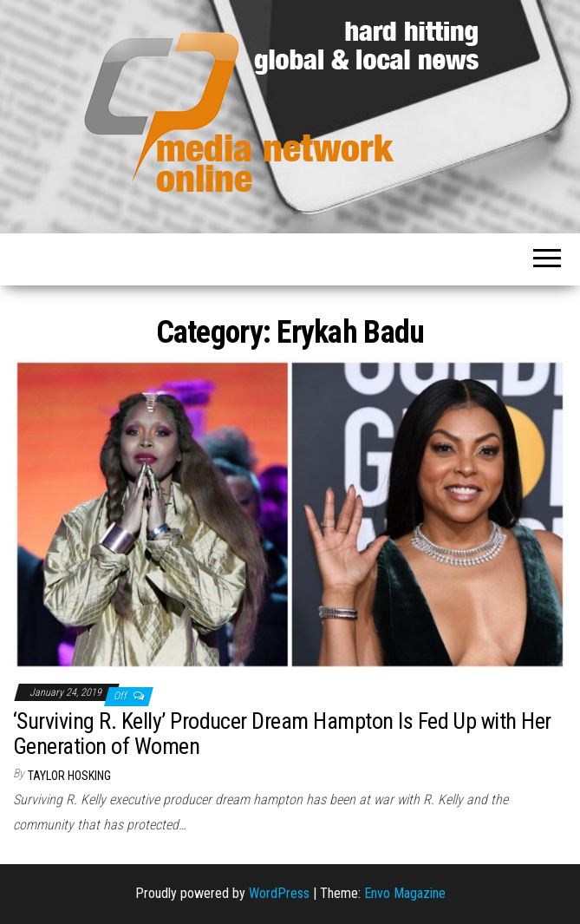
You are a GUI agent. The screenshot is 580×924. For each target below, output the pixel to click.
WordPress (279, 893)
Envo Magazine (405, 893)
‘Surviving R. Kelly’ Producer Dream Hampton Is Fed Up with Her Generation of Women (282, 734)
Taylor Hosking (69, 776)
